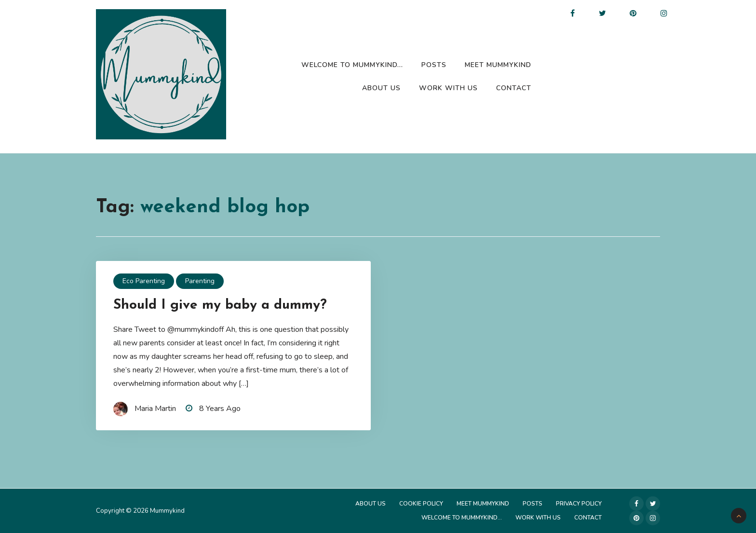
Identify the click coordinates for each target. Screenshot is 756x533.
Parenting (200, 281)
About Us (381, 88)
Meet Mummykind (498, 65)
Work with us (448, 88)
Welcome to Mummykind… (352, 65)
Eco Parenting (144, 281)
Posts (434, 65)
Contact (514, 88)
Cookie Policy (421, 504)
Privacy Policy (579, 504)
